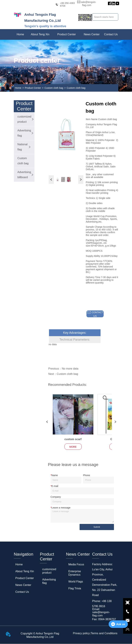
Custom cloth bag (54, 88)
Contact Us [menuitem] (111, 34)
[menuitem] (40, 34)
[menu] (66, 34)
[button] (40, 34)
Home (18, 88)
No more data (70, 369)
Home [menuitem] (20, 34)
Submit (97, 527)
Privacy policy (81, 633)
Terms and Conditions (104, 633)
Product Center (33, 88)
